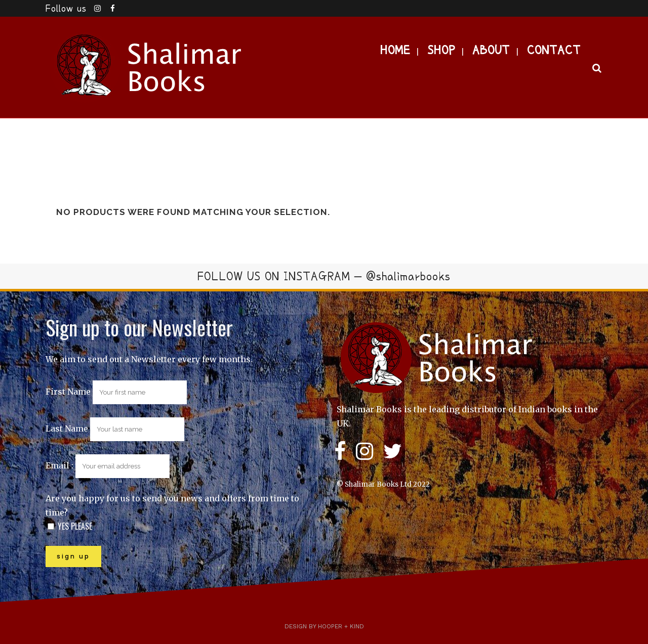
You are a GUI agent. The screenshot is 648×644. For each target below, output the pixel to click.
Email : (108, 465)
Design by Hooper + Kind (324, 626)
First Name (68, 392)
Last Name (67, 428)
